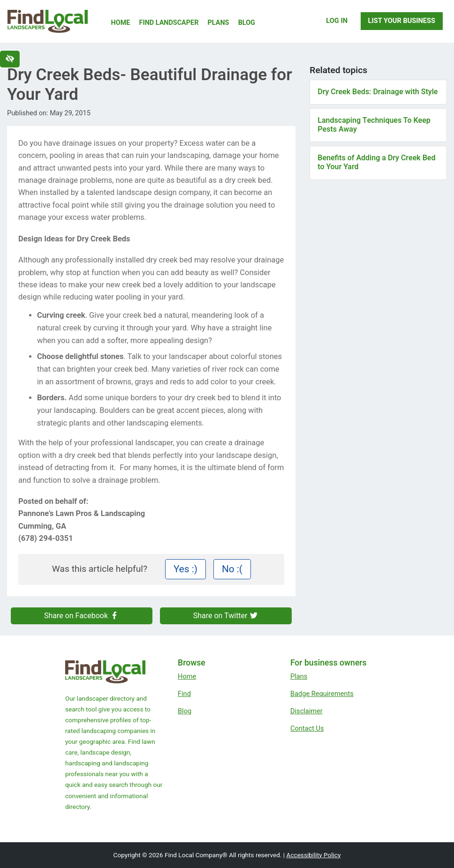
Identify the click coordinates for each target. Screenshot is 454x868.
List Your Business (402, 21)
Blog (247, 23)
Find (184, 694)
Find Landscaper (169, 23)
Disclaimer (306, 711)
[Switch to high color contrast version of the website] (10, 59)
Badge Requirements (322, 694)
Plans (219, 23)
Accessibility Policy (314, 855)
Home (121, 23)
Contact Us (307, 728)
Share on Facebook (82, 616)
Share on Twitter (226, 616)
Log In (337, 21)
